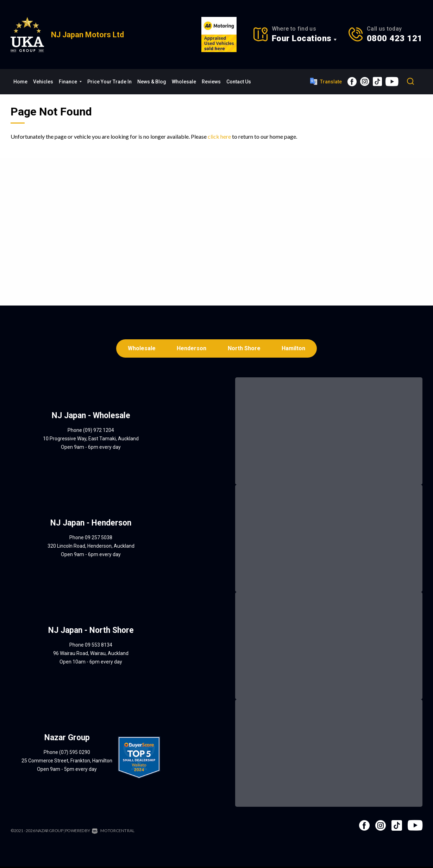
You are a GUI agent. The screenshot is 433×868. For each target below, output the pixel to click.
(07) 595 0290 (75, 754)
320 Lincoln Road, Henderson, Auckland (91, 547)
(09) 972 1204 (99, 432)
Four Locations (302, 38)
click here (219, 136)
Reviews (211, 82)
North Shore (245, 349)
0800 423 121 (395, 38)
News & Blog (152, 82)
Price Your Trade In (109, 82)
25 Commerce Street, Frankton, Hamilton (67, 762)
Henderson (191, 349)
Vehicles (43, 82)
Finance (70, 82)
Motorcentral (112, 832)
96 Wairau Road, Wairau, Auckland (91, 655)
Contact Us (239, 82)
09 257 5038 (99, 539)
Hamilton (296, 349)
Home (20, 82)
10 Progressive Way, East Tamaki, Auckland (91, 440)
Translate (326, 81)
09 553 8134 (99, 646)
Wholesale (184, 82)
